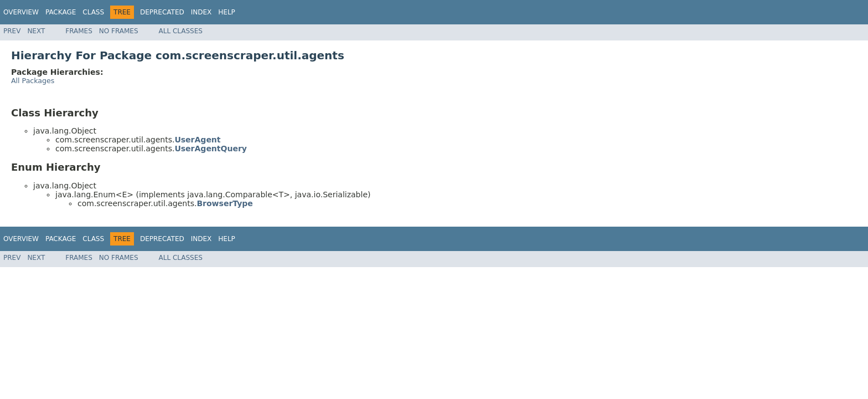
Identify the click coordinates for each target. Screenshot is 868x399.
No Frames (119, 31)
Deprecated (162, 12)
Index (201, 12)
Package (61, 12)
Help (227, 12)
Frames (79, 31)
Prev (12, 31)
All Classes (181, 31)
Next (36, 31)
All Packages (33, 81)
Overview (21, 12)
